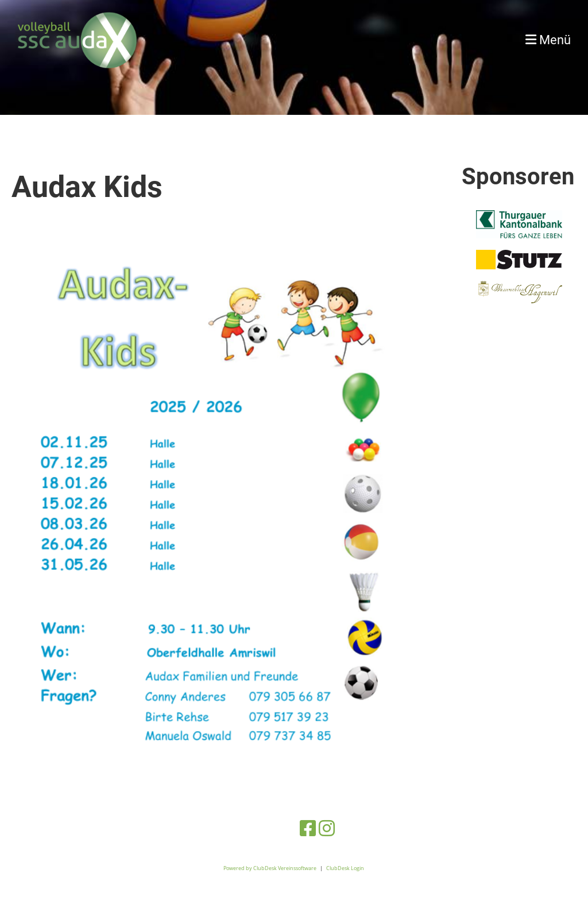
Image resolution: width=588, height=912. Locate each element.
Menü (548, 40)
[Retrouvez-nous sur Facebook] (308, 828)
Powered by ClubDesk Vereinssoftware (270, 868)
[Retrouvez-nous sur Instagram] (327, 828)
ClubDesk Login (345, 868)
